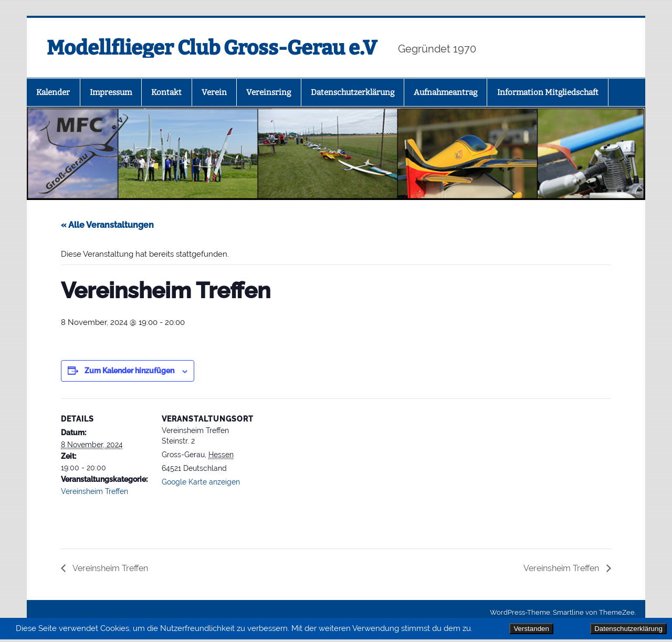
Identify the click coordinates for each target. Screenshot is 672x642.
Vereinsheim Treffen (94, 491)
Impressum (111, 92)
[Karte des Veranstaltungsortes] (318, 471)
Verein (214, 92)
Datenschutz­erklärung (353, 92)
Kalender (53, 92)
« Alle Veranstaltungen (107, 225)
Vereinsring (269, 92)
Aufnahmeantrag (445, 92)
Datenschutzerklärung (628, 629)
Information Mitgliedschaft (548, 92)
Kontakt (166, 92)
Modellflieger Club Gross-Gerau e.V (212, 48)
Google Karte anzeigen (201, 482)
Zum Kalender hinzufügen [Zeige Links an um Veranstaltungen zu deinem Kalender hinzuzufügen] (129, 371)
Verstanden (531, 629)
